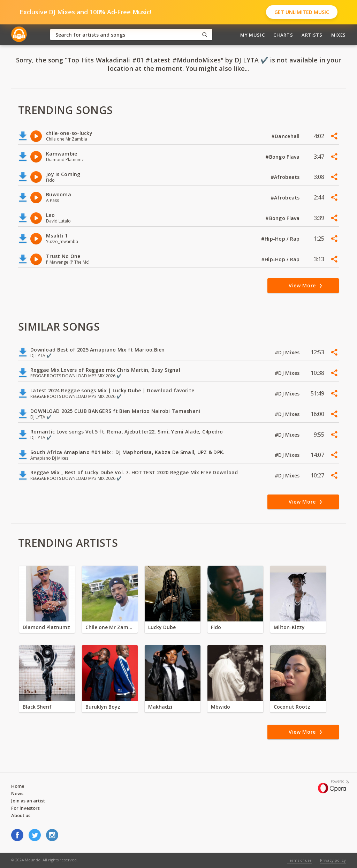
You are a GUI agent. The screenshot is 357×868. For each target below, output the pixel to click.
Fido (216, 627)
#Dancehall (286, 136)
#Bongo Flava (283, 157)
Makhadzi (160, 707)
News (17, 793)
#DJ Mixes (288, 352)
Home (18, 786)
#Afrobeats (286, 177)
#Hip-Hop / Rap (281, 239)
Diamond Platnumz (46, 627)
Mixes (339, 35)
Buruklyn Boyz (103, 707)
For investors (25, 808)
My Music (252, 35)
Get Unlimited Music (302, 12)
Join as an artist (28, 801)
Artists (312, 35)
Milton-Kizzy (289, 627)
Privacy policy (333, 860)
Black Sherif (37, 707)
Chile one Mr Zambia (110, 627)
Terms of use (299, 860)
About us (21, 815)
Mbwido (221, 707)
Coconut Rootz (292, 707)
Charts (283, 35)
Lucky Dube (162, 627)
